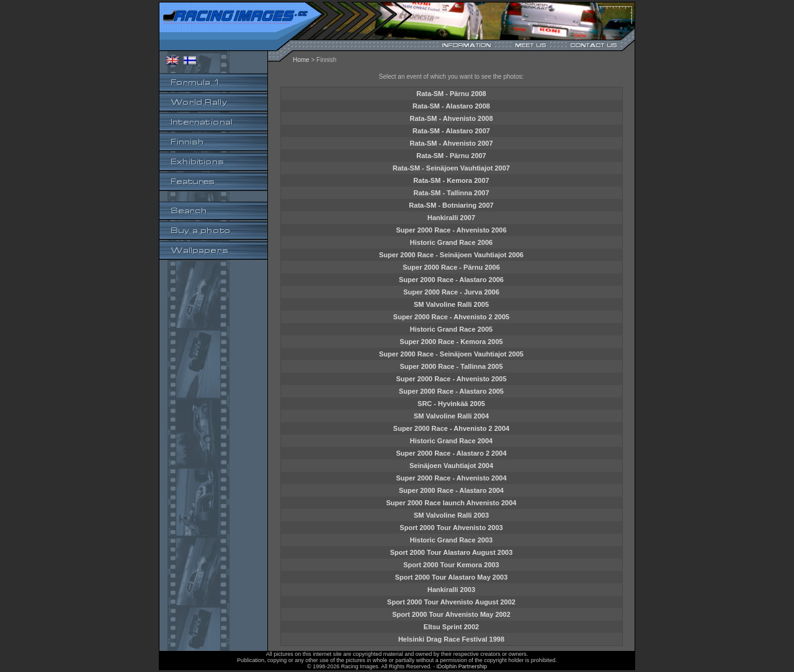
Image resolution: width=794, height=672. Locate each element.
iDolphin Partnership (462, 666)
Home (301, 60)
